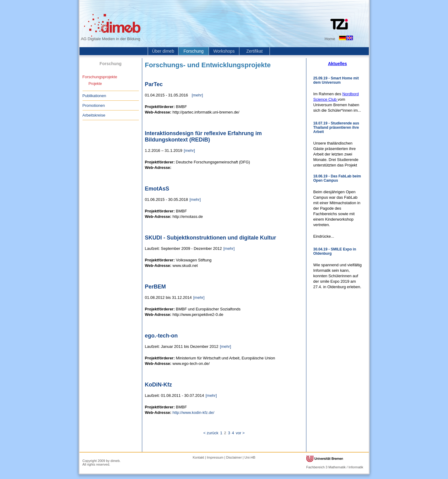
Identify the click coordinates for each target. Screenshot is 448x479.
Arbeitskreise (94, 115)
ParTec (154, 84)
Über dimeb (163, 51)
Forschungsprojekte (100, 77)
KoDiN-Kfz (159, 385)
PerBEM (155, 287)
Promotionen (94, 105)
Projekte (95, 84)
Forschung (193, 51)
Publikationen (94, 96)
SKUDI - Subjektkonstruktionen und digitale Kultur (211, 238)
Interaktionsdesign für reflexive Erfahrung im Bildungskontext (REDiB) (203, 136)
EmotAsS (157, 189)
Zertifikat (255, 51)
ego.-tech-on (161, 336)
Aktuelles (337, 64)
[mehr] (197, 95)
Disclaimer (234, 457)
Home (330, 39)
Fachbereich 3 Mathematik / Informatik (335, 467)
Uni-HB (250, 457)
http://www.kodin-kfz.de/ (193, 413)
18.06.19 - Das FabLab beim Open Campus (337, 178)
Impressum (215, 457)
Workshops (224, 51)
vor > (240, 433)
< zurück (211, 433)
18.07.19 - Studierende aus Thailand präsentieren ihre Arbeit (336, 128)
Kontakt (198, 457)
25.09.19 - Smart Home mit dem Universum (336, 80)
